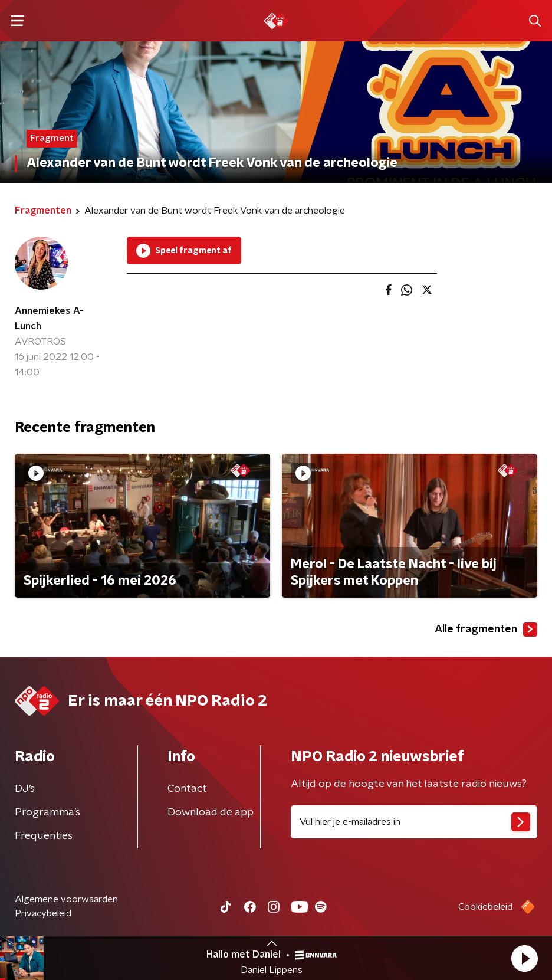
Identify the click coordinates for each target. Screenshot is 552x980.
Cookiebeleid (485, 907)
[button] (524, 958)
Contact (187, 789)
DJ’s (25, 789)
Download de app (211, 812)
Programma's (47, 812)
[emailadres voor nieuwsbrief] (414, 822)
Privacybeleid (43, 913)
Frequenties (44, 836)
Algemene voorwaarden (66, 899)
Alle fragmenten (486, 630)
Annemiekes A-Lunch (49, 319)
